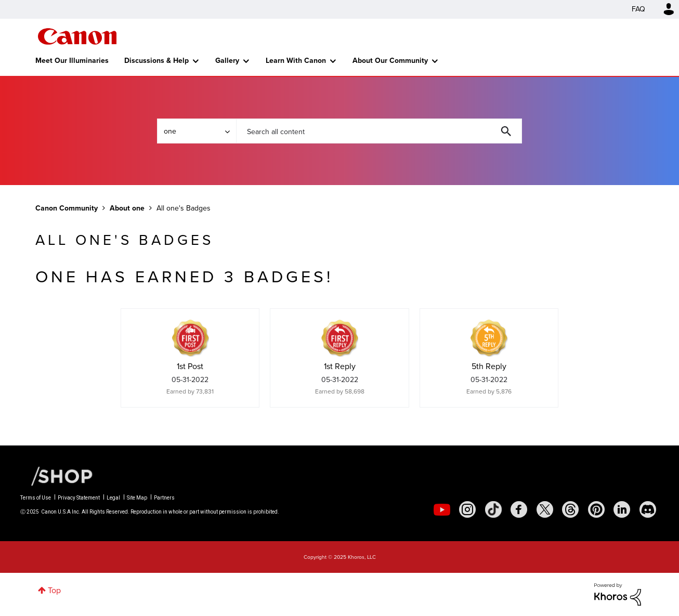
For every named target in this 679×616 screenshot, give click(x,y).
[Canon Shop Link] (57, 476)
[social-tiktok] (493, 509)
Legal (113, 498)
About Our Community (390, 61)
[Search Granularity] (197, 131)
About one (127, 208)
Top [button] (54, 590)
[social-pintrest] (596, 509)
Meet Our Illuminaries (72, 61)
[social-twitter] (545, 509)
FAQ (638, 9)
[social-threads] (570, 509)
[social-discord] (648, 509)
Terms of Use (36, 498)
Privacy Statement (79, 498)
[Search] (379, 131)
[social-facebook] (519, 509)
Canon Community (77, 36)
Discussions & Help (156, 61)
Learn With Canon (296, 61)
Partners (164, 498)
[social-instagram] (467, 509)
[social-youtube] (442, 509)
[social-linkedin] (622, 509)
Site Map (137, 498)
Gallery (227, 61)
